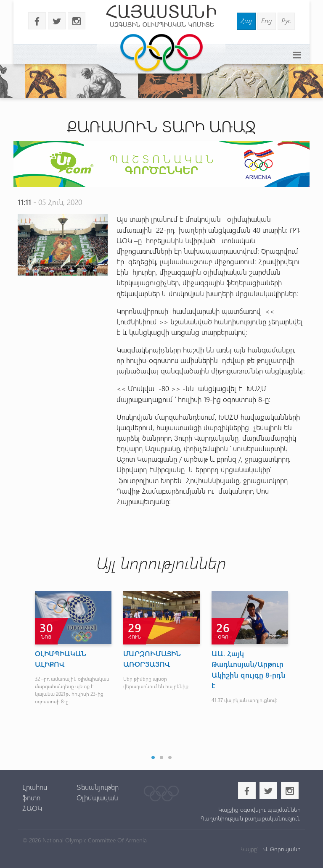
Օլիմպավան (97, 797)
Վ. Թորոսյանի (281, 849)
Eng (267, 20)
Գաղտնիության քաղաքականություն (251, 818)
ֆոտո (31, 797)
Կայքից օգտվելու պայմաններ (259, 809)
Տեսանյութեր (98, 787)
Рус (286, 20)
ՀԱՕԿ (32, 808)
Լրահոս (35, 787)
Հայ (246, 20)
